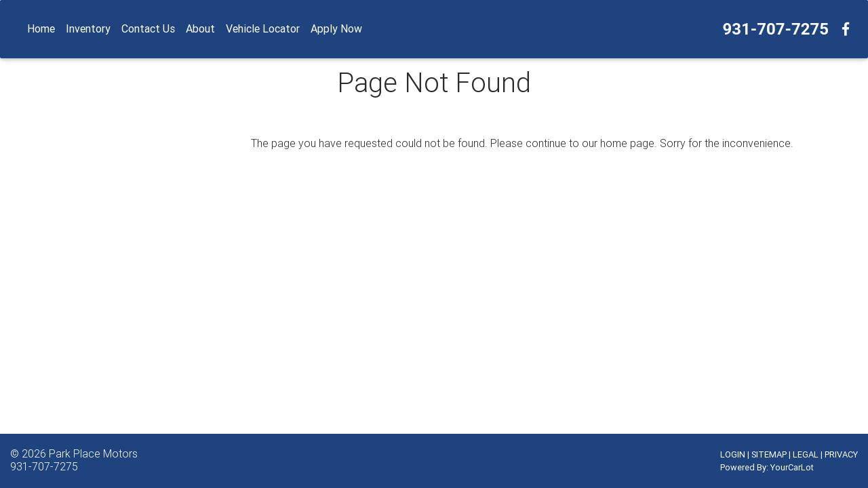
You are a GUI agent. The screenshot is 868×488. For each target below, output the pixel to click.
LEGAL (806, 454)
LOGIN (733, 454)
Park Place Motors (93, 453)
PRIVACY (841, 454)
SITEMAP (769, 454)
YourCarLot (792, 467)
